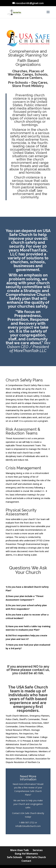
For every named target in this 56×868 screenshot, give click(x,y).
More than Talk (20, 850)
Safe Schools (15, 857)
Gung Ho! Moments (26, 854)
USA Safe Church (36, 857)
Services (38, 850)
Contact (26, 861)
